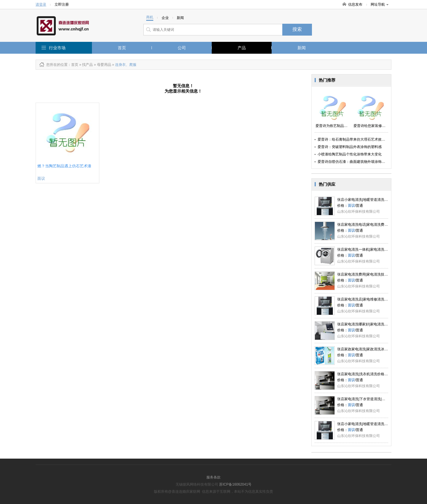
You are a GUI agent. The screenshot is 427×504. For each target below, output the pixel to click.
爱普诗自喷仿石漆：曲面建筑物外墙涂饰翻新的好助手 (360, 162)
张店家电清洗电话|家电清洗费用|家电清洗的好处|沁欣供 (381, 225)
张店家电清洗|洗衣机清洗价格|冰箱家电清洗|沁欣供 (378, 374)
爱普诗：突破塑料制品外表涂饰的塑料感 (350, 147)
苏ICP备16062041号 (235, 484)
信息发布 (355, 4)
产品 (242, 48)
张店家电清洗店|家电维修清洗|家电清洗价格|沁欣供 (378, 299)
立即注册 (62, 4)
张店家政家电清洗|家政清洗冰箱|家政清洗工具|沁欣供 (379, 349)
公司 (182, 48)
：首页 (73, 65)
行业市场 (57, 48)
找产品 (87, 65)
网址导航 (380, 4)
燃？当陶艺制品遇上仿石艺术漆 (64, 166)
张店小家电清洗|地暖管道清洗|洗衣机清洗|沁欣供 (376, 200)
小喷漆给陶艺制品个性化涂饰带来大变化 (350, 154)
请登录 (41, 4)
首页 (122, 48)
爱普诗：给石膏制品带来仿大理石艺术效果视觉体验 (359, 139)
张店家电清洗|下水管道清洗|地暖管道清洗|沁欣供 (376, 399)
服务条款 (213, 477)
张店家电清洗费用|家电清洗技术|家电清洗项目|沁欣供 (379, 274)
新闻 (302, 48)
